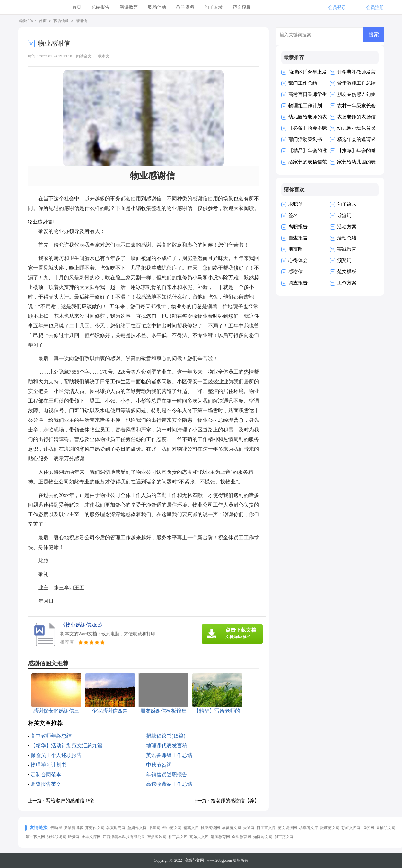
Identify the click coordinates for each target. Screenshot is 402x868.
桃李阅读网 (210, 828)
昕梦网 (74, 837)
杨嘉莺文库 (309, 828)
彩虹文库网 (351, 828)
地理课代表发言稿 (167, 746)
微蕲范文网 (330, 828)
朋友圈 (296, 249)
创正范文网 (284, 837)
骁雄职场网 (57, 837)
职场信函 (157, 7)
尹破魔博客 (74, 828)
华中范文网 (172, 828)
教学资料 (185, 7)
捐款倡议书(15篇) (166, 736)
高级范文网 (194, 860)
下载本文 (102, 56)
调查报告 (298, 283)
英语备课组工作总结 (169, 755)
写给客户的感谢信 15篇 (71, 801)
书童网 (154, 828)
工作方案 (347, 283)
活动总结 (347, 238)
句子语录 (214, 7)
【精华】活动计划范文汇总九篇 (66, 746)
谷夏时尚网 (116, 828)
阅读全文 (84, 56)
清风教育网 (220, 837)
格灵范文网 (232, 828)
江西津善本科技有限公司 (124, 837)
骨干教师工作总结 (356, 83)
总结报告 (100, 7)
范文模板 (242, 7)
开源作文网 (95, 828)
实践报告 (347, 249)
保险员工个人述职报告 (56, 755)
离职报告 (298, 227)
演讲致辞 (129, 7)
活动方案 (347, 227)
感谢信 (81, 21)
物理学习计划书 (48, 765)
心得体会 (298, 260)
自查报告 (298, 238)
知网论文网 (263, 837)
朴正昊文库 (178, 837)
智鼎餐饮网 (157, 837)
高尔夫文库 (199, 837)
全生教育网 (241, 837)
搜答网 (368, 828)
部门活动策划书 (305, 139)
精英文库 (191, 828)
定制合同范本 (46, 774)
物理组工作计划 (305, 106)
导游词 (344, 215)
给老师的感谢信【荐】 (235, 801)
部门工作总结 (303, 83)
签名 (293, 215)
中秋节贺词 (159, 765)
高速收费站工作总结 (169, 784)
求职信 (296, 204)
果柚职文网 (386, 828)
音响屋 (56, 828)
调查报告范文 (46, 784)
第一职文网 (35, 837)
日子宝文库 (266, 828)
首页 (77, 7)
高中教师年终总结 (51, 736)
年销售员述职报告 (167, 774)
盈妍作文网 (137, 828)
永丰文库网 (91, 837)
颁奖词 (344, 260)
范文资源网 (287, 828)
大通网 (249, 828)
